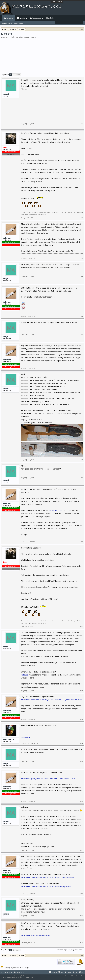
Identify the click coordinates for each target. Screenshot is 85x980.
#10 (81, 542)
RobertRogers (9, 739)
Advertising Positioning (21, 976)
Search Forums (7, 23)
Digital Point (33, 976)
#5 (82, 316)
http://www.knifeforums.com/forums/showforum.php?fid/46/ (46, 886)
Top (75, 972)
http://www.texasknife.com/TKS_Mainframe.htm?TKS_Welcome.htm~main (52, 700)
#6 (82, 334)
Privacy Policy (80, 976)
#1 (82, 124)
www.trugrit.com (56, 510)
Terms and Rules (70, 976)
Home (68, 972)
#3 (82, 259)
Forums (10, 18)
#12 (81, 691)
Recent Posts (19, 23)
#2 (82, 218)
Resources (36, 18)
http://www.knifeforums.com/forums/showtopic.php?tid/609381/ (48, 877)
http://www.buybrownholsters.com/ (36, 935)
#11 (81, 627)
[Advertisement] (42, 55)
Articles (51, 18)
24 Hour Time (19, 972)
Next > (18, 75)
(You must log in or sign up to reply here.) (70, 950)
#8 (82, 460)
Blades (13, 37)
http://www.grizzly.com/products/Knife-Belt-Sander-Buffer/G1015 (48, 779)
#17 (81, 850)
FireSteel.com (26, 738)
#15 (81, 761)
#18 (81, 894)
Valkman (7, 238)
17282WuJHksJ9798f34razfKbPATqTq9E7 (17, 968)
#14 (81, 743)
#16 (81, 801)
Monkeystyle (7, 972)
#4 (82, 276)
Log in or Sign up (57, 2)
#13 (81, 719)
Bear (23, 218)
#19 (81, 916)
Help (61, 972)
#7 (82, 368)
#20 (81, 943)
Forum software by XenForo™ (17, 977)
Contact (53, 972)
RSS (81, 972)
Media (22, 18)
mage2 (25, 37)
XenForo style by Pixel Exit (42, 977)
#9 (82, 478)
